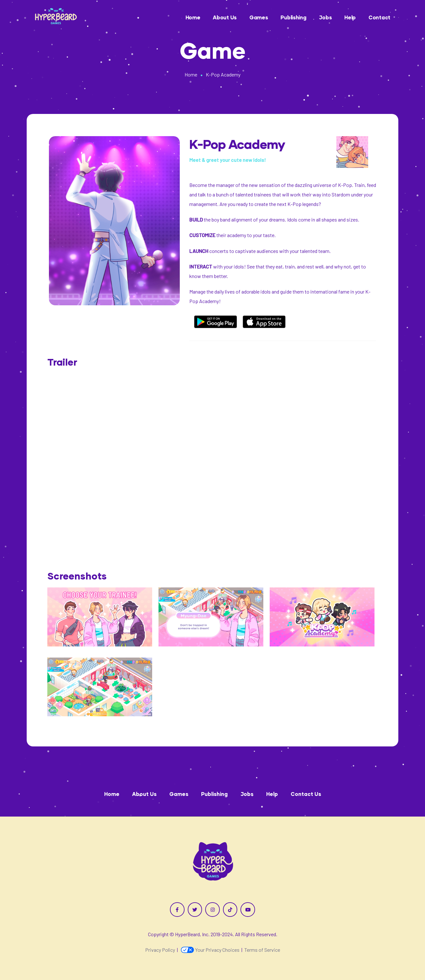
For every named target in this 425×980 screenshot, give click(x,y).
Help (350, 17)
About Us (225, 17)
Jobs (325, 17)
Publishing (293, 17)
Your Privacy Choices (210, 950)
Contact (379, 17)
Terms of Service (262, 950)
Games (259, 17)
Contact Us (306, 794)
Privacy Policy (160, 950)
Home (193, 17)
